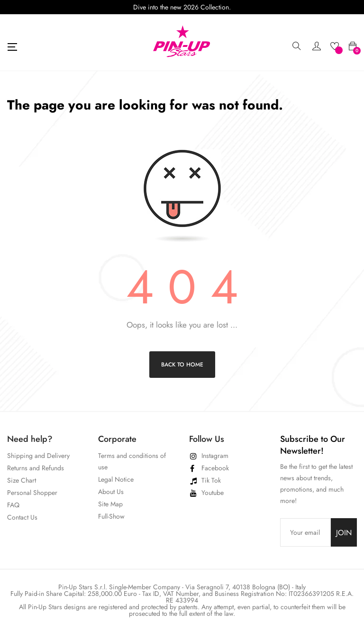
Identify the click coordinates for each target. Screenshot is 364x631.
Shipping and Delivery (38, 456)
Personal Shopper (32, 493)
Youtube (213, 493)
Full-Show (111, 516)
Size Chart (22, 480)
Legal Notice (116, 479)
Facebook (215, 468)
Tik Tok (211, 480)
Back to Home (182, 365)
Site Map (110, 504)
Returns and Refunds (36, 468)
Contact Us (22, 517)
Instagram (215, 456)
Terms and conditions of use (132, 461)
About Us (111, 492)
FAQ (13, 505)
